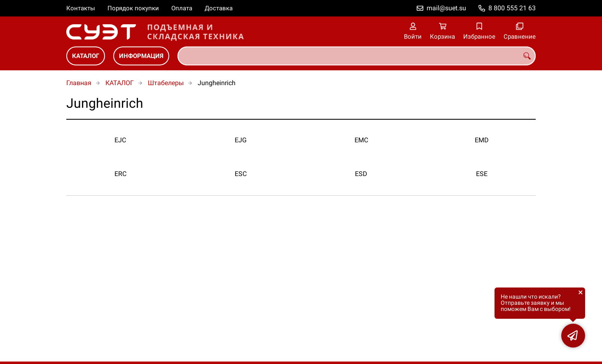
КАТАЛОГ (86, 56)
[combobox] (357, 56)
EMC (361, 140)
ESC (241, 174)
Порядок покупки (133, 8)
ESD (361, 174)
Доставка (219, 8)
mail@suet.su (446, 8)
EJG (241, 140)
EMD (482, 140)
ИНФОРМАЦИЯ (141, 56)
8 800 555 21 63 (512, 8)
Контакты (81, 8)
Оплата (182, 8)
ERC (120, 174)
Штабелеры (166, 83)
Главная (79, 83)
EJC (120, 140)
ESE (482, 174)
